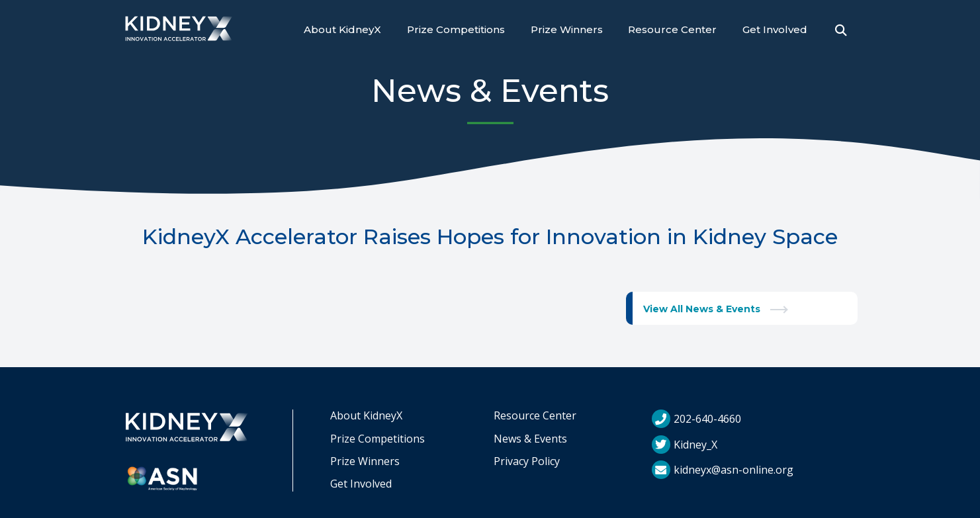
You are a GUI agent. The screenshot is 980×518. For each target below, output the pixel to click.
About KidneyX (342, 29)
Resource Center (672, 29)
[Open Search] (841, 30)
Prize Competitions (456, 29)
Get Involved (775, 29)
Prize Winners (567, 29)
